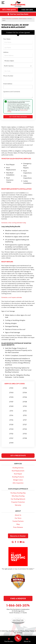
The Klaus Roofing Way (18, 493)
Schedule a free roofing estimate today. (14, 223)
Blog (18, 524)
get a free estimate (18, 456)
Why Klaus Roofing (18, 496)
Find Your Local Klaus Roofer (19, 14)
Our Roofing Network (18, 499)
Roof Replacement (18, 471)
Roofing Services (18, 468)
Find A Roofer (18, 598)
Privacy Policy (25, 631)
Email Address (8, 84)
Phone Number (8, 76)
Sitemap (20, 633)
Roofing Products (18, 477)
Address (6, 52)
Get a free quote (9, 10)
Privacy (9, 111)
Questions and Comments (12, 92)
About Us (18, 515)
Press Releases (18, 527)
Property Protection (18, 502)
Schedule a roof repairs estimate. (12, 297)
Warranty (18, 505)
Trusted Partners (18, 521)
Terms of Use (24, 110)
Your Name (7, 39)
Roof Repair (18, 474)
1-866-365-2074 (27, 10)
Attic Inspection (18, 483)
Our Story (18, 518)
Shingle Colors (18, 480)
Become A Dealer (18, 536)
